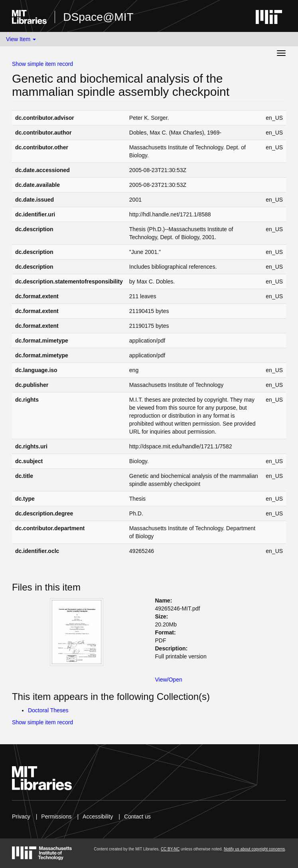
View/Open (169, 680)
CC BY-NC (170, 849)
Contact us (137, 816)
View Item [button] (21, 39)
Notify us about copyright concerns (254, 849)
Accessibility (98, 816)
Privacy (21, 816)
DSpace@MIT (98, 17)
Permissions (56, 816)
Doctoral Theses (48, 710)
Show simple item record (42, 64)
